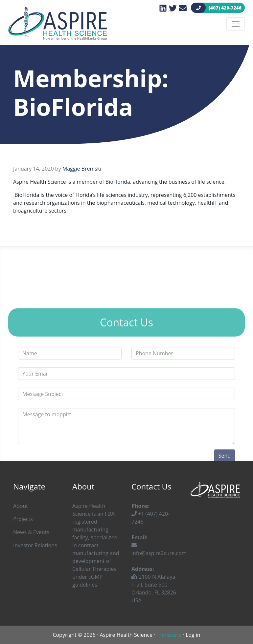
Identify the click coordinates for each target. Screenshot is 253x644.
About (21, 506)
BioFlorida (118, 182)
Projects (23, 519)
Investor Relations (35, 545)
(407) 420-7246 (218, 8)
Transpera (169, 635)
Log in (193, 635)
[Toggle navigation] (236, 24)
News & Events (31, 532)
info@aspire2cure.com (159, 550)
